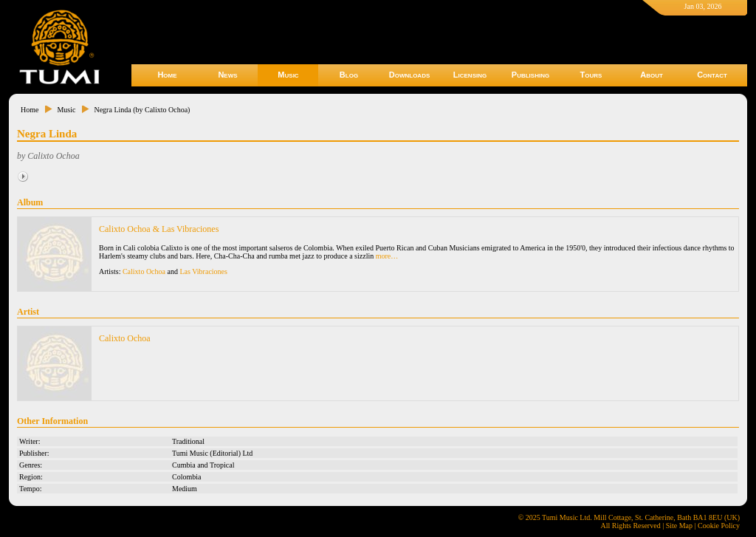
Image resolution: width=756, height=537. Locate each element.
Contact (712, 75)
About (652, 75)
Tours (591, 75)
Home (167, 75)
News (227, 75)
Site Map (679, 526)
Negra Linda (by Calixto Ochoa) (142, 110)
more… (387, 256)
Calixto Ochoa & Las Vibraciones (159, 229)
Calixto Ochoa (144, 271)
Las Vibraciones (203, 271)
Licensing (470, 75)
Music (288, 75)
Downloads (410, 75)
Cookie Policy (719, 526)
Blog (349, 75)
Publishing (530, 75)
